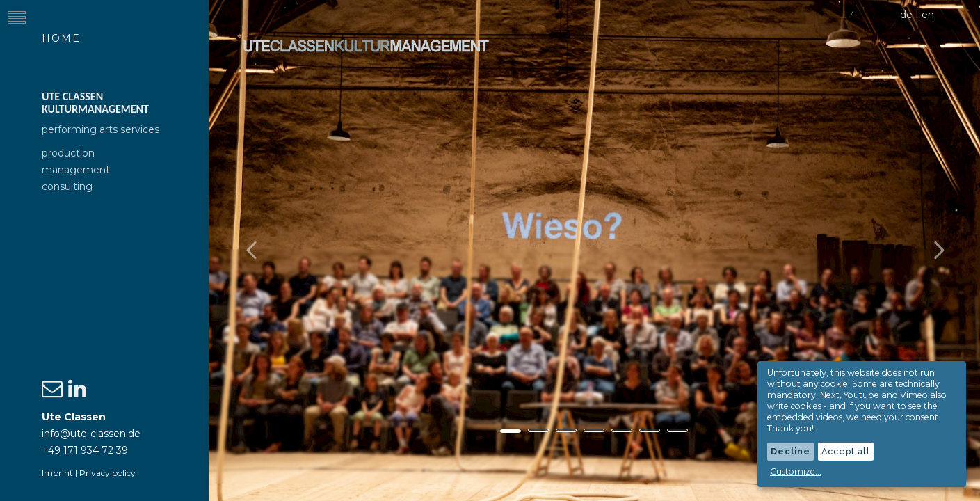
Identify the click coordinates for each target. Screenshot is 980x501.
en (928, 15)
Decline (790, 451)
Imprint (57, 473)
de (906, 15)
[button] (266, 250)
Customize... (796, 471)
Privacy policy (107, 473)
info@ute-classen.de (91, 434)
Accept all (846, 451)
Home (61, 38)
